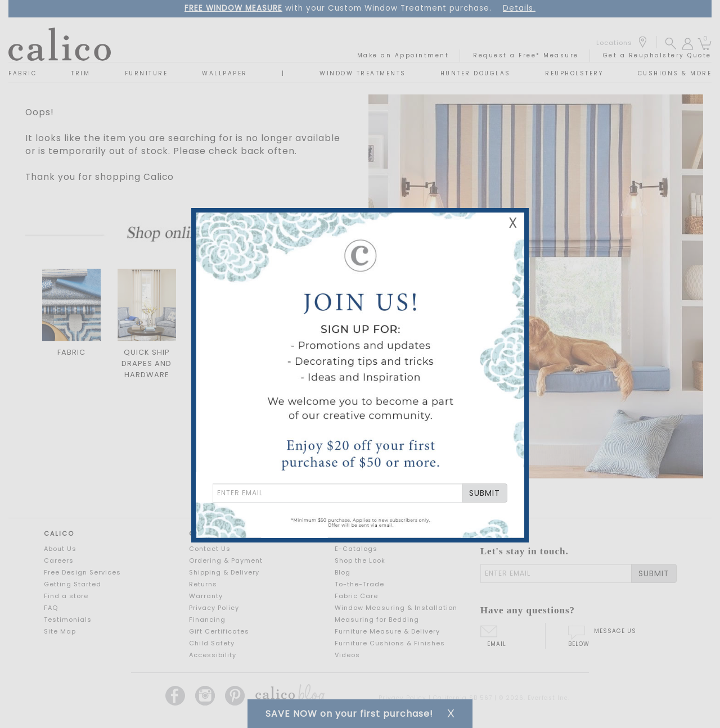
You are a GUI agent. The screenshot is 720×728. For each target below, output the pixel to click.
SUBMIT (485, 493)
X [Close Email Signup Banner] (513, 223)
